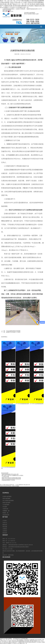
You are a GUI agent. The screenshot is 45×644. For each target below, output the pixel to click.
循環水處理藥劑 (6, 499)
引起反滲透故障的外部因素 (13, 331)
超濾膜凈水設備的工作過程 (13, 332)
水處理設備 (5, 509)
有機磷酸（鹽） (6, 511)
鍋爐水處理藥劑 (6, 503)
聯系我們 (5, 533)
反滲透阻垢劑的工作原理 (8, 480)
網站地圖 (5, 11)
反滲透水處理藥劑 (7, 496)
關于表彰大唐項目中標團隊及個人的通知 (12, 475)
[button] (21, 42)
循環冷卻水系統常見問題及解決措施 (11, 478)
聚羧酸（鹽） (6, 513)
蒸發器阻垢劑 (6, 515)
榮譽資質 (5, 525)
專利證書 (5, 527)
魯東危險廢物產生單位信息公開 (10, 474)
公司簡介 (5, 521)
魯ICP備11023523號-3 (8, 549)
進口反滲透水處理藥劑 (8, 501)
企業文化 (5, 523)
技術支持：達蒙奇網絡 (8, 555)
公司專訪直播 (5, 477)
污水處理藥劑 (6, 505)
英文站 (10, 11)
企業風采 (5, 529)
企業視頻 (5, 531)
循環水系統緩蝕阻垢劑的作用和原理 (11, 479)
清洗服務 (5, 507)
